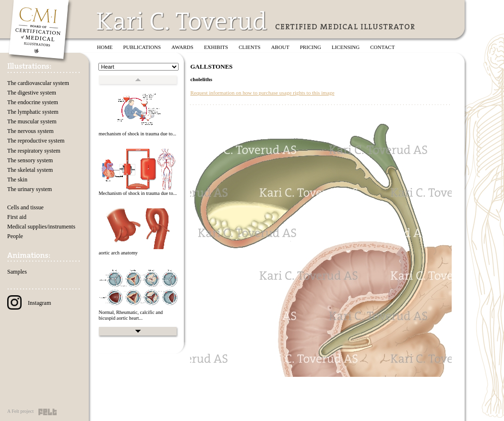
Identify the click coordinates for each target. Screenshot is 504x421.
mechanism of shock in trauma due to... (137, 134)
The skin (17, 180)
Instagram (29, 303)
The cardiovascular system (38, 83)
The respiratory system (34, 151)
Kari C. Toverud (182, 21)
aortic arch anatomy (118, 253)
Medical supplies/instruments (41, 227)
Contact (382, 47)
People (15, 236)
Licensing (346, 47)
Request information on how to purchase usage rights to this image (262, 93)
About (280, 47)
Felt (48, 412)
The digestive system (32, 93)
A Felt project (20, 411)
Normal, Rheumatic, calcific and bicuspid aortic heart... (131, 315)
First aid (17, 217)
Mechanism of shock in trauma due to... (138, 193)
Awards (182, 47)
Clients (249, 47)
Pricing (311, 47)
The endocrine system (33, 102)
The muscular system (32, 121)
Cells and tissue (25, 207)
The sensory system (30, 160)
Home (105, 47)
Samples (17, 272)
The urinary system (30, 189)
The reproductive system (36, 141)
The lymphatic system (33, 112)
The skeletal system (30, 170)
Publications (142, 47)
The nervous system (30, 131)
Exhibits (216, 47)
